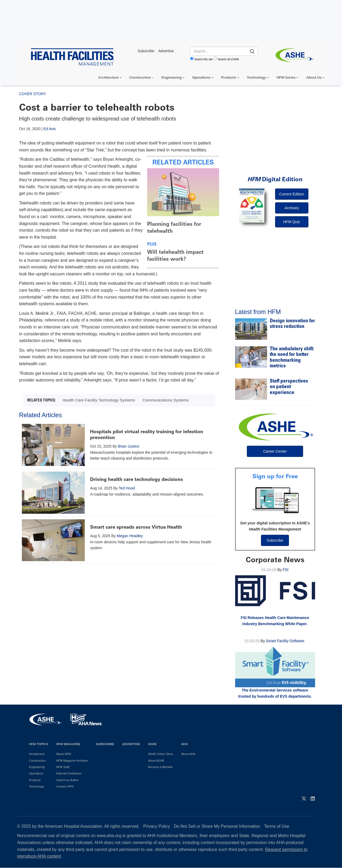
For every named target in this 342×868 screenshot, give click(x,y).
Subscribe (275, 540)
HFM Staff (63, 767)
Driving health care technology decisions (136, 479)
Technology (256, 77)
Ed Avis (50, 129)
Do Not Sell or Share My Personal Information (217, 826)
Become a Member (160, 767)
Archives (292, 208)
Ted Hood (127, 488)
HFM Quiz (292, 222)
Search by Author (67, 780)
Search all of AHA (228, 59)
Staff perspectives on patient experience (289, 387)
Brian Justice (128, 446)
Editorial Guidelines (69, 773)
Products (229, 77)
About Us (314, 77)
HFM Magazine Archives (72, 761)
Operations (201, 77)
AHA (184, 744)
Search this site (203, 59)
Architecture (108, 77)
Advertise (131, 744)
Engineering (172, 77)
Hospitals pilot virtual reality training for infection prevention (147, 435)
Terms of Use (277, 826)
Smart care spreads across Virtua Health (136, 527)
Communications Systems (166, 400)
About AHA (188, 754)
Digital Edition (275, 179)
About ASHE (156, 761)
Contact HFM (65, 786)
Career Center (275, 451)
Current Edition (291, 194)
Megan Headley (130, 536)
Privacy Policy (157, 826)
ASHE (152, 744)
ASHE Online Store (160, 754)
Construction (140, 77)
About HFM (64, 754)
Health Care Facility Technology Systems (99, 400)
